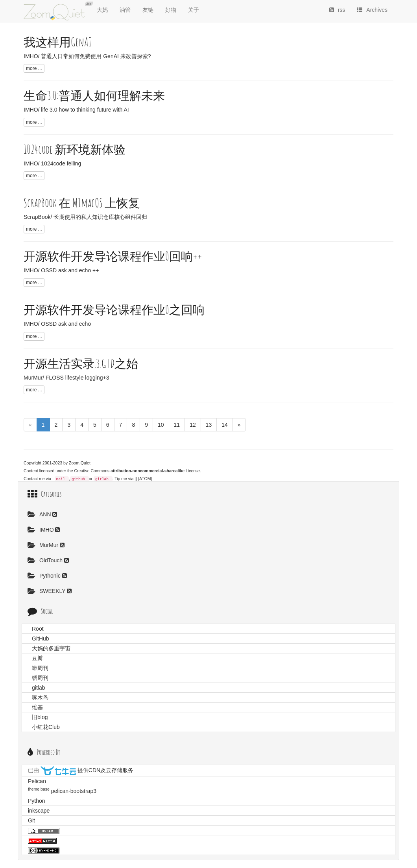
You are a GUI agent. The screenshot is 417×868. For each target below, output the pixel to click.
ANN (40, 514)
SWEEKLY (47, 591)
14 (225, 425)
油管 (125, 10)
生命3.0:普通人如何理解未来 (94, 95)
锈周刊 (40, 678)
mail (61, 479)
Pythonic (45, 576)
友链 (148, 10)
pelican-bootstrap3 (74, 791)
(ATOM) (145, 479)
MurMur (44, 545)
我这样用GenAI (58, 42)
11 (177, 425)
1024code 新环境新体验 (75, 149)
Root (38, 629)
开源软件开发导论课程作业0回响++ (113, 256)
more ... (34, 68)
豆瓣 (37, 658)
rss (337, 10)
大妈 (102, 10)
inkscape (39, 811)
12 (193, 425)
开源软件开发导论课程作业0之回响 (114, 309)
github (78, 479)
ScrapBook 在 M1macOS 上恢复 (82, 203)
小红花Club (46, 727)
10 (161, 425)
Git (31, 820)
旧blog (40, 717)
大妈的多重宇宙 (51, 648)
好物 (171, 10)
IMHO (41, 530)
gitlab (102, 479)
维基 (37, 707)
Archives (372, 10)
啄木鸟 (40, 697)
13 (209, 425)
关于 (194, 10)
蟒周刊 (40, 668)
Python (37, 801)
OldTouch (46, 560)
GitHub (41, 639)
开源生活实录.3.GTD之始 (81, 363)
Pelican (37, 781)
